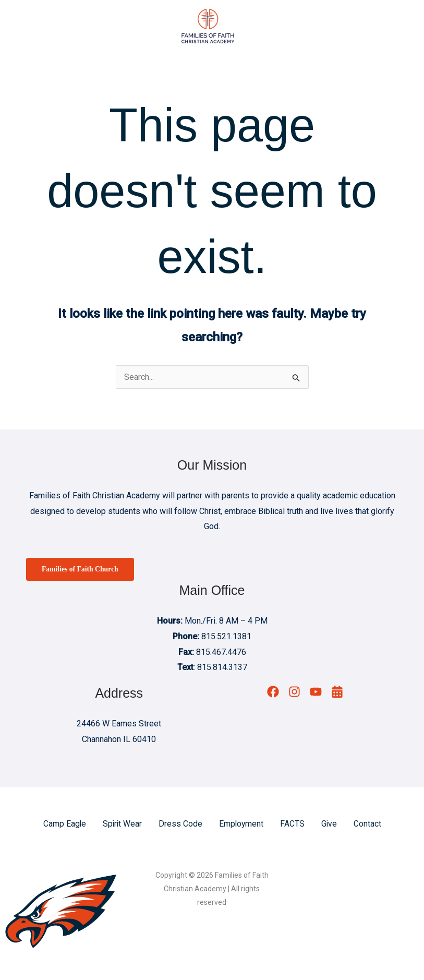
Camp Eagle (63, 825)
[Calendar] (337, 693)
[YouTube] (316, 693)
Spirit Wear (122, 825)
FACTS (293, 825)
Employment (242, 825)
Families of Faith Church (81, 570)
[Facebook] (273, 693)
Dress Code (180, 825)
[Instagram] (294, 693)
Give (330, 825)
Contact (369, 825)
